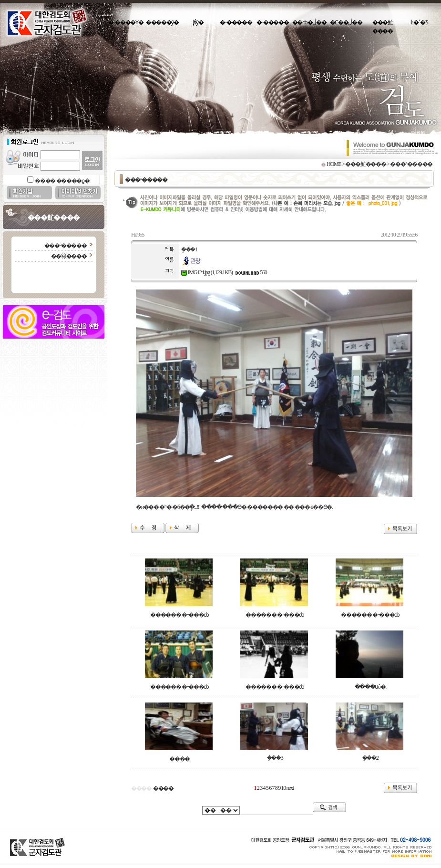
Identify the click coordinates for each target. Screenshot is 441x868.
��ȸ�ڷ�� (309, 22)
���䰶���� (383, 27)
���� (179, 759)
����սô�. (370, 687)
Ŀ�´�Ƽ (419, 22)
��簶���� (69, 256)
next (290, 788)
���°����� (66, 246)
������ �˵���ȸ (179, 615)
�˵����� (236, 22)
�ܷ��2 (370, 758)
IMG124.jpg (195, 272)
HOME (334, 164)
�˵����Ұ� (126, 22)
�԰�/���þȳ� (199, 22)
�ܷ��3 (275, 758)
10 (283, 788)
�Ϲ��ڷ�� (346, 22)
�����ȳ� (162, 22)
